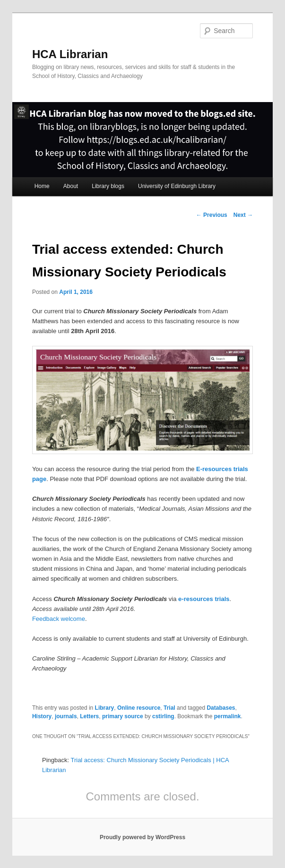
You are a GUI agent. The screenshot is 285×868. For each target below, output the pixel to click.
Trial (169, 708)
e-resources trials (204, 599)
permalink (228, 716)
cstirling (163, 716)
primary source (123, 716)
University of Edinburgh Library (177, 186)
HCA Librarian (70, 54)
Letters (89, 716)
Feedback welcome (59, 619)
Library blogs (108, 186)
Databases (221, 708)
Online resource (139, 708)
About (71, 186)
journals (66, 716)
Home (42, 186)
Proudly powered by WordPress (142, 837)
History (42, 716)
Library (105, 708)
